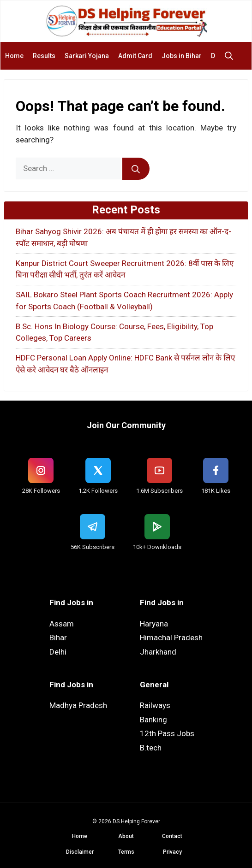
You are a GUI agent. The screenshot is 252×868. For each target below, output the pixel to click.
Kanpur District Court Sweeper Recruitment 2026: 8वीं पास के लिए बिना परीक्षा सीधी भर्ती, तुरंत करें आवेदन (125, 269)
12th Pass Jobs (167, 733)
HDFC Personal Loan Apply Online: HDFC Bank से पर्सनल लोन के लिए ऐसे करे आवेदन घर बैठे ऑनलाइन (125, 364)
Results (44, 56)
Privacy (172, 852)
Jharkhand (158, 652)
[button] (231, 56)
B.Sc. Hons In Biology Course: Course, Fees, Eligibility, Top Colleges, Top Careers (114, 332)
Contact (172, 836)
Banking (153, 720)
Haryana (154, 624)
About (126, 836)
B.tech (151, 748)
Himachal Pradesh (171, 638)
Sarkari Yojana (87, 56)
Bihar (58, 638)
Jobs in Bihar (182, 56)
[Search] (136, 169)
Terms (126, 852)
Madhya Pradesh (78, 705)
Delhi (58, 652)
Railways (155, 705)
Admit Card (135, 56)
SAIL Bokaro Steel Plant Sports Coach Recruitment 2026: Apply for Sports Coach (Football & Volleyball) (124, 301)
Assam (62, 624)
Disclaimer (80, 852)
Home (14, 56)
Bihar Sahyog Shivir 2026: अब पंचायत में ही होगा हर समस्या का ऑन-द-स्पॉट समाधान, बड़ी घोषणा (123, 237)
